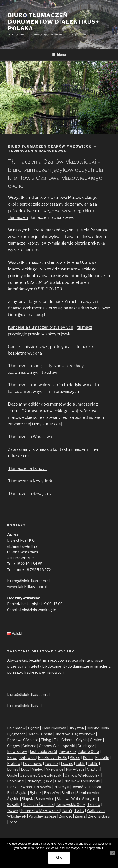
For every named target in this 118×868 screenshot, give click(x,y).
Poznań (26, 787)
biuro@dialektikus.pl (27, 315)
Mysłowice (55, 769)
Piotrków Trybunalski (82, 781)
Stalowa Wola (68, 799)
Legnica (52, 764)
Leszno (67, 764)
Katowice (27, 758)
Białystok (76, 728)
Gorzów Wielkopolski (57, 746)
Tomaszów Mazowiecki (40, 811)
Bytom (33, 734)
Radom (95, 787)
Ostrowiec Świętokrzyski (41, 775)
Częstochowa (84, 734)
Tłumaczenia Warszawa (30, 437)
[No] (112, 853)
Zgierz (80, 816)
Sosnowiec (45, 799)
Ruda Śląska (17, 793)
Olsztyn (93, 769)
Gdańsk (68, 740)
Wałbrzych (96, 811)
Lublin (93, 764)
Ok (59, 857)
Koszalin (102, 758)
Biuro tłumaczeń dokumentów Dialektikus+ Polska (54, 22)
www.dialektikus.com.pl (27, 587)
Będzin (34, 728)
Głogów (14, 746)
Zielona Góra (99, 816)
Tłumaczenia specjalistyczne (35, 366)
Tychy (79, 811)
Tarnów (94, 805)
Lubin (81, 764)
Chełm (47, 734)
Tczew (13, 811)
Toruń (67, 811)
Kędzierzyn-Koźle (53, 758)
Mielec (37, 769)
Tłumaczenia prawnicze (30, 385)
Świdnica (46, 805)
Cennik (14, 347)
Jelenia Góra (89, 752)
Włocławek (17, 816)
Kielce (75, 758)
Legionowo (33, 764)
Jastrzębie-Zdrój (43, 752)
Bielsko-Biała (98, 728)
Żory (13, 822)
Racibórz (79, 787)
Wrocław (37, 816)
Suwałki (14, 805)
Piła (58, 781)
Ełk (56, 740)
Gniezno (29, 746)
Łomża (13, 769)
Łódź (25, 769)
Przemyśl (61, 787)
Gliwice (96, 740)
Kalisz (12, 758)
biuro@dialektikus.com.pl (28, 581)
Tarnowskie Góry (70, 805)
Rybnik (36, 793)
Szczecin (31, 805)
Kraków (14, 764)
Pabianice (16, 781)
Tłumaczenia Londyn (27, 468)
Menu (59, 55)
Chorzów (62, 734)
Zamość (66, 816)
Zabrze (50, 816)
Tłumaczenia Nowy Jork (30, 481)
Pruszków (43, 787)
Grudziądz (86, 746)
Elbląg (46, 740)
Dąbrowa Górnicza (23, 740)
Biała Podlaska (54, 728)
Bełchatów (16, 728)
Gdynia (82, 740)
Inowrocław (17, 752)
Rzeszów (52, 793)
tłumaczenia (84, 404)
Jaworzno (68, 752)
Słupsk (27, 799)
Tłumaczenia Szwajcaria (30, 494)
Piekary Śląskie (39, 781)
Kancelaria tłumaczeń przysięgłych (41, 327)
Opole (12, 775)
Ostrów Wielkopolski (83, 775)
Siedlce (68, 793)
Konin (88, 758)
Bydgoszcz (16, 734)
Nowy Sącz (75, 769)
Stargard (90, 799)
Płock (12, 787)
